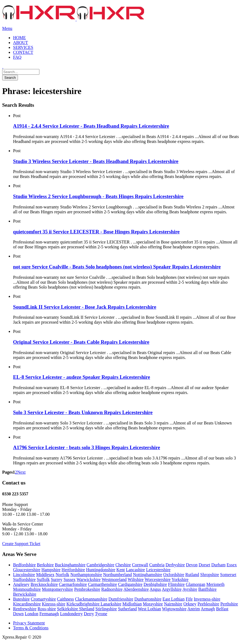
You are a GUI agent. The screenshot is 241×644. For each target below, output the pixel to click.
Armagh (208, 609)
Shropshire (210, 575)
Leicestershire (158, 570)
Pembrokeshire (87, 589)
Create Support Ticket (21, 544)
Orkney (190, 604)
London (32, 614)
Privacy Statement (29, 623)
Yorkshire (180, 579)
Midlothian (132, 604)
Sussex (70, 579)
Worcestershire (158, 579)
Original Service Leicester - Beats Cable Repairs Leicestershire (81, 342)
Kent (121, 570)
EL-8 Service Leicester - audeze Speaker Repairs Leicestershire (82, 377)
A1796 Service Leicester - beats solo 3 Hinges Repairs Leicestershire (87, 447)
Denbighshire (155, 584)
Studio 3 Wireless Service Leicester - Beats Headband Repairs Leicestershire (96, 161)
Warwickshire (89, 579)
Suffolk (43, 579)
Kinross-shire (54, 604)
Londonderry (71, 614)
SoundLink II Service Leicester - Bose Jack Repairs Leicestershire (85, 307)
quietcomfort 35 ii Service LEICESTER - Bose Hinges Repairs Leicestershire (96, 232)
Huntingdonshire (101, 570)
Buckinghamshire (70, 565)
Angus (155, 589)
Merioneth (216, 584)
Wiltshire (136, 579)
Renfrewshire (25, 609)
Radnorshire (112, 589)
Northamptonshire (86, 575)
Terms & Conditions (31, 628)
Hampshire (51, 570)
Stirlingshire (106, 609)
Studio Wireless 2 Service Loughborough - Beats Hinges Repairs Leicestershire (98, 196)
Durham (218, 565)
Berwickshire (25, 594)
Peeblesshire (208, 604)
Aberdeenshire (136, 589)
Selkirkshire (68, 609)
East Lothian (173, 599)
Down (18, 614)
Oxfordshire (174, 575)
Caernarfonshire (73, 584)
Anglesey (21, 584)
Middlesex (45, 575)
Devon (192, 565)
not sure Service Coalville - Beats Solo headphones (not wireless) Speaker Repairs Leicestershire (117, 267)
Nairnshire (173, 604)
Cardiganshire (130, 584)
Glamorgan (196, 584)
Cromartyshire (43, 599)
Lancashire (135, 570)
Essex (232, 565)
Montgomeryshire (57, 589)
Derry (89, 614)
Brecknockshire (44, 584)
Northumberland (118, 575)
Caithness (65, 599)
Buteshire (21, 599)
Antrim (193, 609)
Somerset (228, 575)
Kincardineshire (27, 604)
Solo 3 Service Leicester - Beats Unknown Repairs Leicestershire (83, 412)
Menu (7, 28)
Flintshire (176, 584)
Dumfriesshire (121, 599)
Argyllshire (172, 589)
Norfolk (62, 575)
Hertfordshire (73, 570)
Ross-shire (47, 609)
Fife (189, 599)
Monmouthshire (27, 589)
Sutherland (127, 609)
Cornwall (140, 565)
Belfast (222, 609)
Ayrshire (190, 589)
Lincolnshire (24, 575)
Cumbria (157, 565)
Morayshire (153, 604)
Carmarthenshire (103, 584)
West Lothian (149, 609)
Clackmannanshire (91, 599)
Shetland (87, 609)
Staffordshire (24, 579)
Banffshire (207, 589)
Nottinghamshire (148, 575)
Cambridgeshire (101, 565)
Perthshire (229, 604)
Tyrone (101, 614)
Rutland (192, 575)
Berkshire (45, 565)
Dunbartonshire (148, 599)
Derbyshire (175, 565)
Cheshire (123, 565)
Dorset (204, 565)
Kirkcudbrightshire (83, 604)
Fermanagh (49, 614)
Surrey (57, 579)
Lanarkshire (111, 604)
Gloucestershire (27, 570)
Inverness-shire (207, 599)
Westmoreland (114, 579)
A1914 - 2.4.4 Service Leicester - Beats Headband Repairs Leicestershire (91, 126)
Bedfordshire (24, 565)
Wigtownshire (174, 609)
